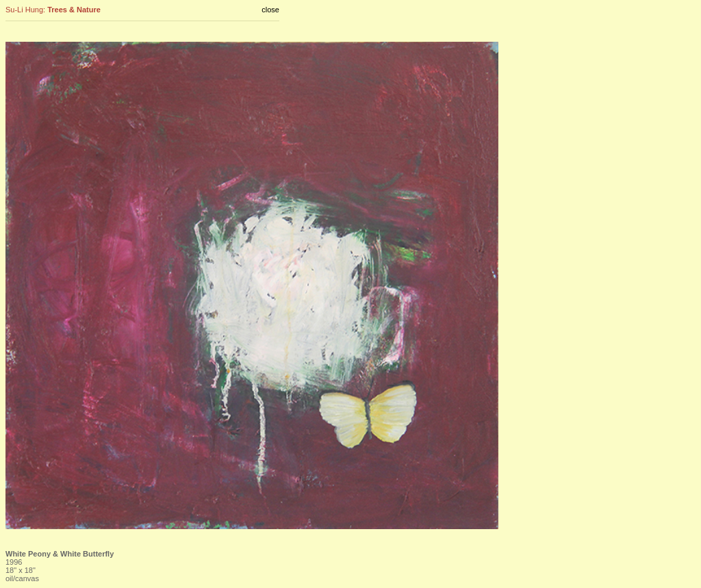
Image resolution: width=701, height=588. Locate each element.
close (270, 10)
